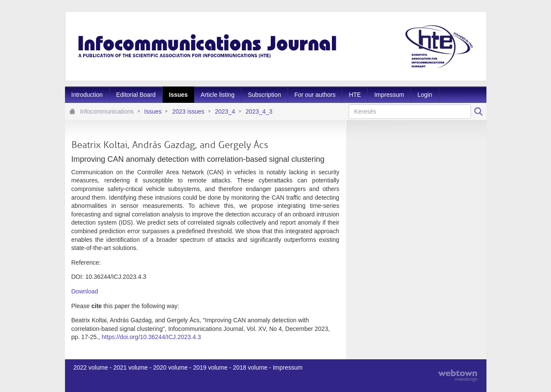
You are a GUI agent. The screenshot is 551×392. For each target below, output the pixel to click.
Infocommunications (107, 111)
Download (85, 291)
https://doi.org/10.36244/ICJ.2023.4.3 (151, 337)
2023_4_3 (259, 111)
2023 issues (188, 111)
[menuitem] (87, 95)
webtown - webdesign (458, 376)
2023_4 (225, 111)
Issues (153, 111)
